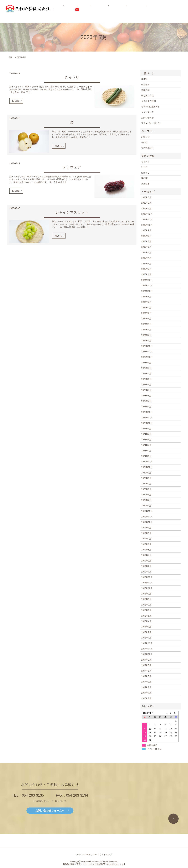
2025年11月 (147, 220)
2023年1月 (146, 407)
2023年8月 (146, 368)
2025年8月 (146, 236)
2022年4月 (146, 429)
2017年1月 (146, 693)
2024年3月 (146, 329)
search (180, 9)
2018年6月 (146, 610)
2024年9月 (146, 296)
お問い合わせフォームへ (50, 810)
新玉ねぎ (145, 184)
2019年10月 (147, 522)
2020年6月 (146, 489)
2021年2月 (146, 451)
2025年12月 (147, 214)
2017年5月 (146, 676)
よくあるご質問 (133, 9)
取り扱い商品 (104, 9)
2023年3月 (146, 396)
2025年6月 (146, 247)
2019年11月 (147, 517)
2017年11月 (147, 649)
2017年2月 (146, 687)
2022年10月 (147, 423)
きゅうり (72, 77)
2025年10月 (147, 225)
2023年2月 (146, 401)
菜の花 (144, 178)
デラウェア (72, 167)
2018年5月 (146, 616)
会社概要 (83, 9)
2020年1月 (146, 506)
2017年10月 (147, 654)
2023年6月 (146, 379)
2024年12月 (147, 280)
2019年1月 (146, 572)
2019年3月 (146, 561)
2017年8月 (146, 665)
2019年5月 (146, 550)
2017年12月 (147, 643)
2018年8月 (146, 599)
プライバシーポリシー (152, 123)
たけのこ (145, 173)
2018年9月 (146, 594)
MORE (16, 101)
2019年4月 (146, 555)
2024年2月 (146, 335)
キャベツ (145, 162)
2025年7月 (146, 241)
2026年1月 (146, 208)
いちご (144, 167)
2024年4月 (146, 324)
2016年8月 (146, 698)
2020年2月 (146, 500)
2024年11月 (147, 285)
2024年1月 (146, 341)
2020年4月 (146, 495)
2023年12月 (147, 346)
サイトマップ (147, 112)
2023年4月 (146, 390)
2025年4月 (146, 258)
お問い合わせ (167, 9)
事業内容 (93, 9)
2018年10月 (147, 588)
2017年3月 (146, 682)
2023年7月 (146, 373)
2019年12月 (147, 511)
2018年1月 (146, 638)
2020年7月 (146, 484)
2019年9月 (146, 528)
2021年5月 (146, 440)
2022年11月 (147, 418)
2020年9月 (146, 473)
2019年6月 (146, 544)
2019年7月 (146, 539)
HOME (75, 9)
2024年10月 (147, 291)
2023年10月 (147, 357)
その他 (144, 142)
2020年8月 (146, 478)
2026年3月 (146, 197)
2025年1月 (146, 274)
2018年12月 (147, 577)
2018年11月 (147, 583)
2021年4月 (146, 445)
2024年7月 (146, 308)
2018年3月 (146, 627)
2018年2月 (146, 632)
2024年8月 (146, 302)
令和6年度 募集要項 (150, 9)
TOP (11, 57)
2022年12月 (147, 412)
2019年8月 (146, 533)
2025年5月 (146, 252)
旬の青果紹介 (118, 9)
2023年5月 (146, 385)
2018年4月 (146, 621)
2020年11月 (147, 462)
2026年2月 (146, 203)
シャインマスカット (72, 212)
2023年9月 (146, 363)
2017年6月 (146, 671)
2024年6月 (146, 313)
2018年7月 (146, 605)
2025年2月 (146, 269)
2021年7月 (146, 434)
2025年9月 (146, 230)
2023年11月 (147, 352)
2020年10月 (147, 467)
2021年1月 (146, 456)
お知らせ (145, 137)
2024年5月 (146, 319)
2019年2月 (146, 566)
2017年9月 (146, 660)
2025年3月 (146, 264)
